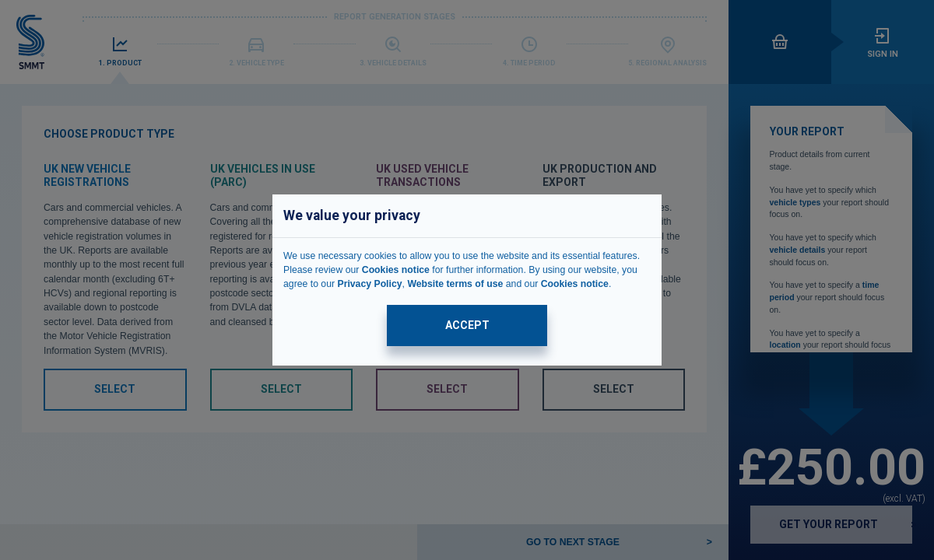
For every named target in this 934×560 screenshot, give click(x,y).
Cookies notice (396, 270)
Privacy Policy (369, 284)
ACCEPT (467, 325)
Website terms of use (455, 284)
